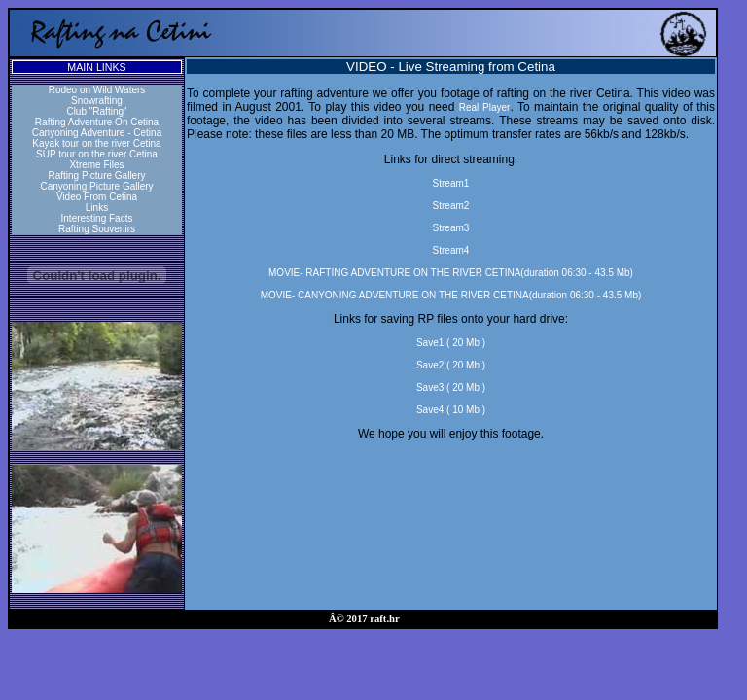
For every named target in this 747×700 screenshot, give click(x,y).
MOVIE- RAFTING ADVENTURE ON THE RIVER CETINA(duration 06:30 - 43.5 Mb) (451, 273)
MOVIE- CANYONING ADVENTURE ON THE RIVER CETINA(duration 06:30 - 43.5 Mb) (451, 295)
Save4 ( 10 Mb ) (451, 410)
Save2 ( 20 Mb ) (451, 365)
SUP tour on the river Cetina (97, 154)
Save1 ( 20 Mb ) (451, 343)
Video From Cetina (97, 197)
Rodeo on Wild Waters (97, 90)
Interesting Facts (97, 218)
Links (97, 208)
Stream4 (451, 250)
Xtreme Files (96, 165)
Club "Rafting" (96, 111)
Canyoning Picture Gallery (96, 186)
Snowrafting (97, 101)
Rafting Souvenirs (97, 229)
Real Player (485, 107)
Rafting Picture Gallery (96, 175)
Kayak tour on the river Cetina (96, 143)
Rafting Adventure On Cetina (97, 122)
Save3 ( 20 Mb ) (451, 387)
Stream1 (451, 183)
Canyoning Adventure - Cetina (97, 133)
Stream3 (451, 228)
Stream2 (451, 206)
